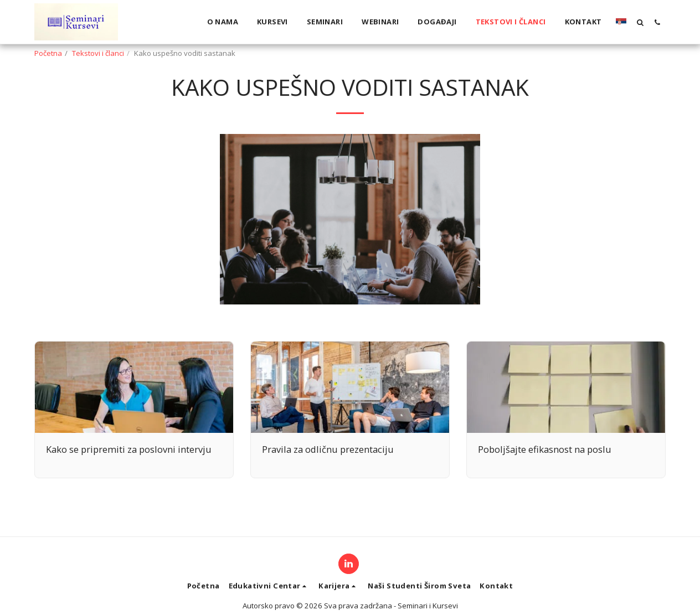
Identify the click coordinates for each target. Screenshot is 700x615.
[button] (640, 22)
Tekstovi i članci (98, 53)
